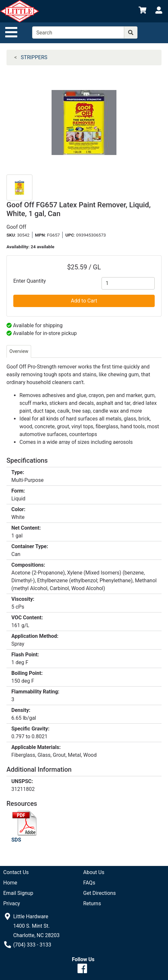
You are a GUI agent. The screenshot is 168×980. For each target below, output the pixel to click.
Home (10, 883)
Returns (92, 903)
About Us (94, 872)
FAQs (89, 883)
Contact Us (16, 872)
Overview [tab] (19, 351)
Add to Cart (84, 301)
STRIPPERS (34, 57)
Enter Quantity (30, 281)
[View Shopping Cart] (142, 11)
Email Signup (18, 893)
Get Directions (100, 893)
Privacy (12, 903)
